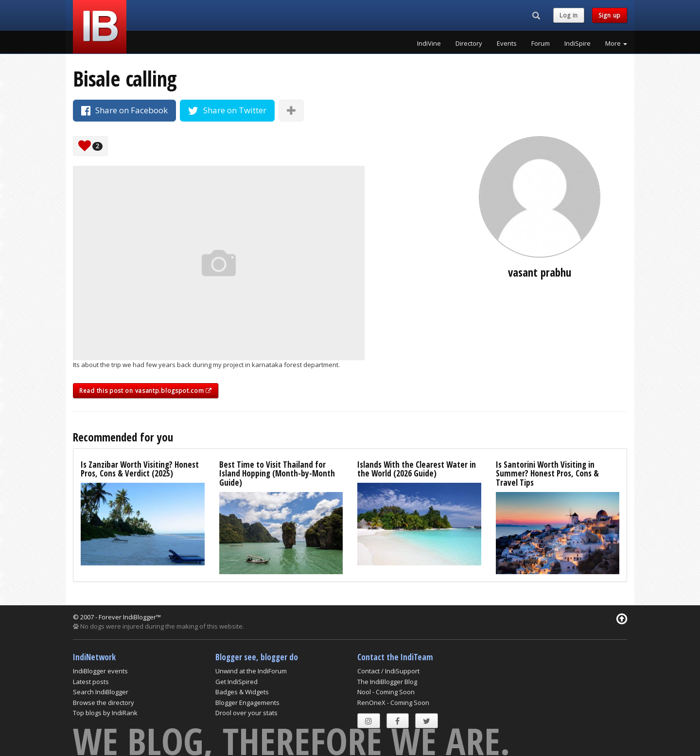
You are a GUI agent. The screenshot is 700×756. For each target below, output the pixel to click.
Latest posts (91, 682)
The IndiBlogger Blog (387, 682)
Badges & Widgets (242, 692)
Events (507, 43)
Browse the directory (104, 703)
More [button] (616, 43)
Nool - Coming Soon (386, 692)
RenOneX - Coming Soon (393, 703)
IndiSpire (577, 43)
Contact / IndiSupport (388, 671)
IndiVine (429, 43)
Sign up (610, 15)
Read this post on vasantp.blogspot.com (146, 391)
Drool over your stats (246, 713)
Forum (541, 43)
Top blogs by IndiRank (105, 713)
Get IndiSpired (236, 682)
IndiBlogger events (100, 671)
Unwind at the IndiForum (251, 671)
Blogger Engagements (247, 703)
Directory (469, 43)
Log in (569, 15)
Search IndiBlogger (101, 692)
